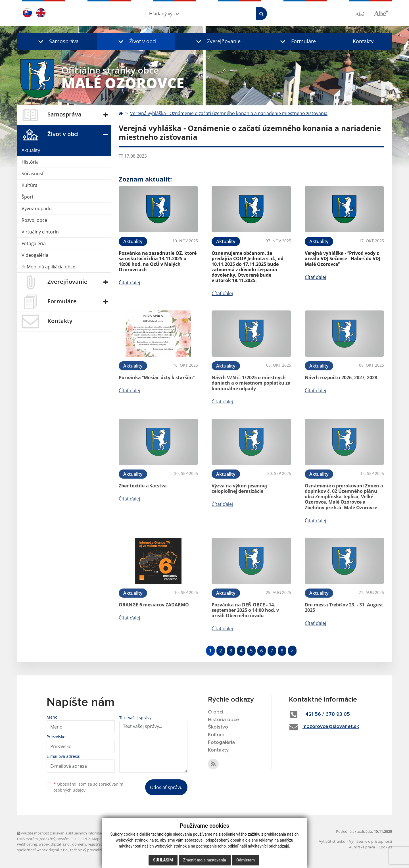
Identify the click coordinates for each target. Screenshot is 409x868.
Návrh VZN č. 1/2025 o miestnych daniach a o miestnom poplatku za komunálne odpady (251, 383)
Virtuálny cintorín (40, 232)
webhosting (27, 844)
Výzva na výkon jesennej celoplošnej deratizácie (239, 488)
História (30, 162)
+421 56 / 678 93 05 (326, 714)
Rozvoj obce (34, 220)
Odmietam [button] (246, 860)
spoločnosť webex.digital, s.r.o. (43, 850)
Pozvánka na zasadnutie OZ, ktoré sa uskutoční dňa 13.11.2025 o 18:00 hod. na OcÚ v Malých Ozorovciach (158, 261)
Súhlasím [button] (163, 860)
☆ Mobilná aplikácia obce (48, 267)
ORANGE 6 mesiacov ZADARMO (154, 605)
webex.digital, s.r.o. (55, 844)
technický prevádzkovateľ (92, 850)
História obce (224, 720)
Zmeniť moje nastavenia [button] (205, 860)
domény (79, 844)
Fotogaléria (34, 243)
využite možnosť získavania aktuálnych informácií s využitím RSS (73, 833)
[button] (57, 41)
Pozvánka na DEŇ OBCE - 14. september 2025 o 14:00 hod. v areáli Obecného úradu (245, 610)
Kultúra (30, 185)
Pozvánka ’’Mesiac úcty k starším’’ (157, 377)
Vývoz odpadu (37, 208)
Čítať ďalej (129, 283)
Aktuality (31, 150)
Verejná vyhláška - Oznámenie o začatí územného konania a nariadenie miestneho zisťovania (229, 113)
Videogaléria (35, 255)
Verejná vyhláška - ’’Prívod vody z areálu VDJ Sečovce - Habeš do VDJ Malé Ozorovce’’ (343, 258)
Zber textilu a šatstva (143, 486)
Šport (28, 197)
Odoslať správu (166, 787)
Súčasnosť (33, 174)
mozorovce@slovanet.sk (331, 727)
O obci (216, 712)
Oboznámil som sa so (88, 787)
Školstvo (218, 727)
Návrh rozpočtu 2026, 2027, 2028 (341, 377)
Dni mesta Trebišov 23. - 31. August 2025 (344, 607)
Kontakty (363, 41)
